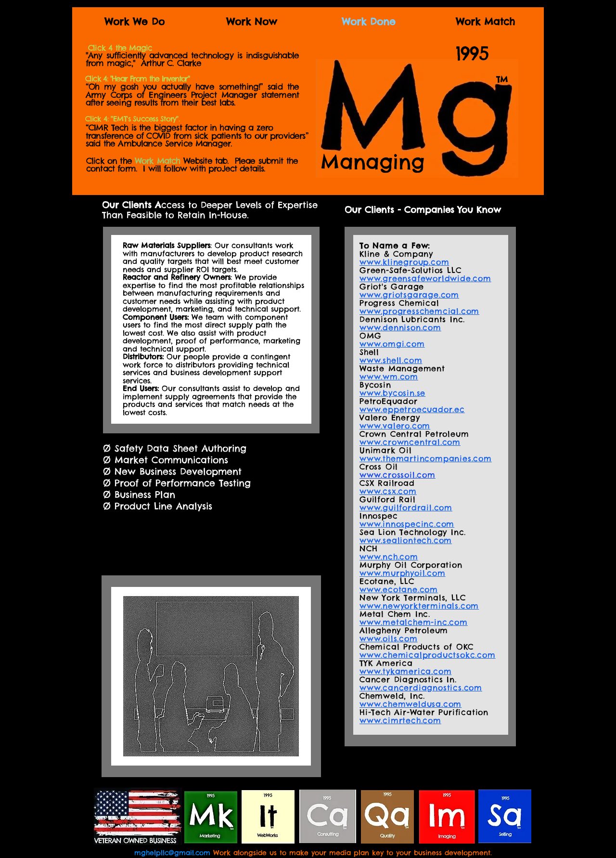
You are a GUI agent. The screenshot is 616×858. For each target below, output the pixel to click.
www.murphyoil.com (403, 573)
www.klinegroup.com (404, 262)
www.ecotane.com (399, 589)
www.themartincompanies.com (426, 458)
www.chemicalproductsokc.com (428, 655)
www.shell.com (391, 360)
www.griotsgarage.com (409, 295)
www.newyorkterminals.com (419, 606)
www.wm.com (389, 377)
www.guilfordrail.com (406, 507)
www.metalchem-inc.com (414, 622)
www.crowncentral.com (410, 442)
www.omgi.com (392, 344)
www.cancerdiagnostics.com (421, 688)
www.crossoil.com (398, 475)
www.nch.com (389, 557)
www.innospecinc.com (407, 524)
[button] (120, 48)
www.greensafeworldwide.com (425, 278)
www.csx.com (388, 491)
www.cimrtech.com (400, 720)
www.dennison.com (400, 327)
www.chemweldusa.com (411, 704)
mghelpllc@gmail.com (172, 853)
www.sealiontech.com (406, 540)
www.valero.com (395, 426)
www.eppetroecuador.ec (412, 409)
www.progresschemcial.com (419, 311)
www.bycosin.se (392, 393)
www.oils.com (389, 638)
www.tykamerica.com (405, 671)
